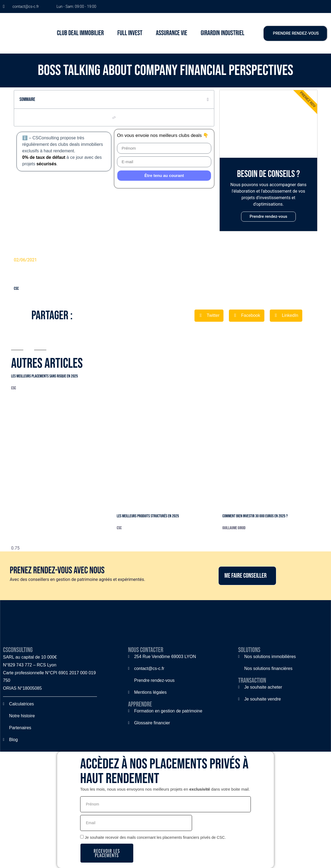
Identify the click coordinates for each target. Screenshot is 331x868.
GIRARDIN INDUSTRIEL (223, 33)
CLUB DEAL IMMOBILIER (80, 33)
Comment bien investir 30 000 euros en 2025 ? (255, 516)
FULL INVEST (130, 33)
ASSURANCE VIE (172, 33)
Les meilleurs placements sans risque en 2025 (44, 376)
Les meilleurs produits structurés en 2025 (148, 516)
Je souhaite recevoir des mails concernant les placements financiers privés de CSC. (155, 837)
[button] (208, 100)
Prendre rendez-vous (268, 216)
